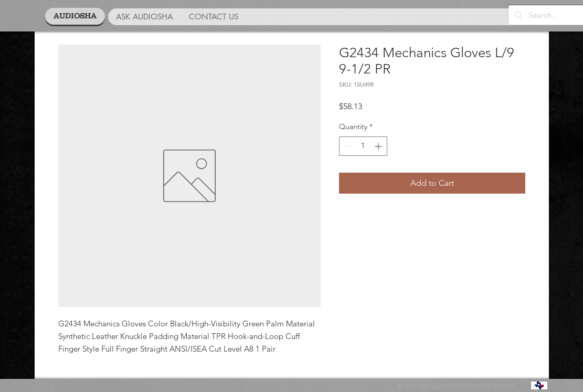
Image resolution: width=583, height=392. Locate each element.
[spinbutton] (363, 146)
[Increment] (379, 146)
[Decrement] (347, 146)
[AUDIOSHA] (75, 16)
